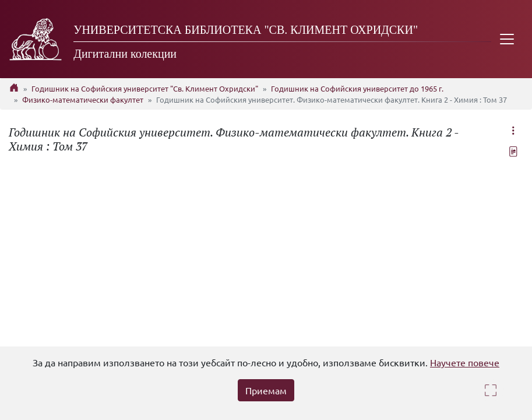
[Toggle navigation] (507, 39)
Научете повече (465, 362)
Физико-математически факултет (83, 99)
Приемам (266, 390)
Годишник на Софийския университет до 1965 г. (357, 88)
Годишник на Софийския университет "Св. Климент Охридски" (145, 88)
